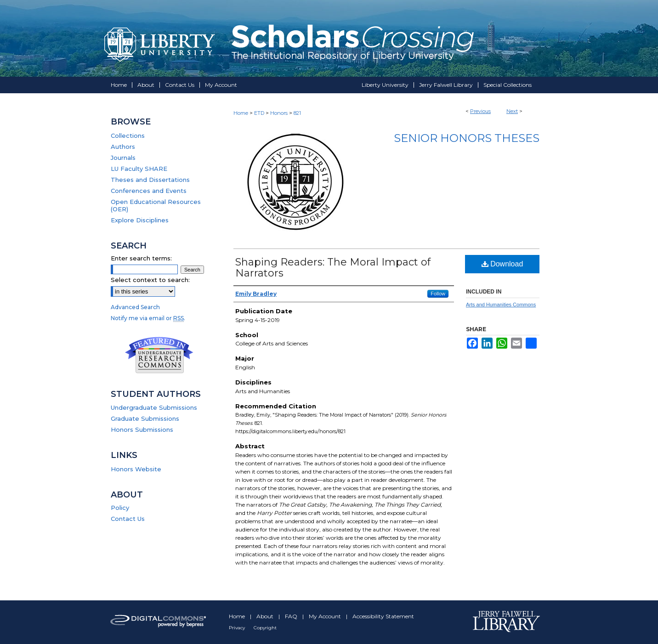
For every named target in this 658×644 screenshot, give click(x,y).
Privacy (238, 628)
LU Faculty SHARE (139, 169)
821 (297, 113)
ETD (259, 113)
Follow (438, 294)
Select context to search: (150, 280)
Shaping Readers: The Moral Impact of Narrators (333, 268)
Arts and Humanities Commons (501, 305)
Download (502, 264)
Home (241, 113)
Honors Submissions (142, 429)
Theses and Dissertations (150, 180)
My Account (326, 616)
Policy (120, 508)
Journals (123, 158)
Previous (480, 111)
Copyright (265, 628)
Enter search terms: (141, 258)
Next (512, 111)
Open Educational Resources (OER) (156, 205)
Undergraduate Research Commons (159, 355)
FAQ (292, 616)
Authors (123, 147)
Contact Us (128, 519)
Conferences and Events (149, 191)
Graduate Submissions (145, 418)
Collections (128, 136)
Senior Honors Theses (467, 138)
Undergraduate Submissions (154, 407)
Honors (279, 113)
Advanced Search (135, 307)
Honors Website (136, 469)
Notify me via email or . (148, 318)
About (266, 616)
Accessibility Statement (383, 616)
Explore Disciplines (140, 220)
